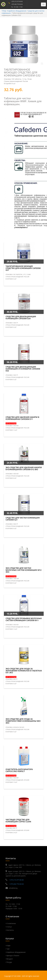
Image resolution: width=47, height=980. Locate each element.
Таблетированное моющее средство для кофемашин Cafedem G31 (23, 268)
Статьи (9, 927)
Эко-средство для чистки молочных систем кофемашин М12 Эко (23, 570)
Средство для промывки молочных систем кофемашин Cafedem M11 (24, 619)
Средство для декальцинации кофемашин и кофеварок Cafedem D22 (23, 369)
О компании (11, 923)
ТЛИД (4, 11)
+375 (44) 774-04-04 (17, 4)
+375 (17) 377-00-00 (17, 1)
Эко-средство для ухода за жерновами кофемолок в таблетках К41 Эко (24, 671)
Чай (8, 949)
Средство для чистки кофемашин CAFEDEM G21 (23, 519)
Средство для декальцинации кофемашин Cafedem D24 (21, 318)
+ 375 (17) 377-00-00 (16, 880)
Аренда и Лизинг (13, 956)
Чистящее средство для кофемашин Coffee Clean (18, 821)
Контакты (10, 930)
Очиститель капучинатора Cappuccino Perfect (19, 770)
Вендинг (10, 959)
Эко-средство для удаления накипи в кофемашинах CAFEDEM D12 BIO (24, 468)
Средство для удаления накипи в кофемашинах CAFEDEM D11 (22, 418)
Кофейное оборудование (17, 11)
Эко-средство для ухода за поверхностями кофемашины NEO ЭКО (23, 721)
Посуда (9, 962)
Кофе (8, 946)
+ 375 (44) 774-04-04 (16, 884)
